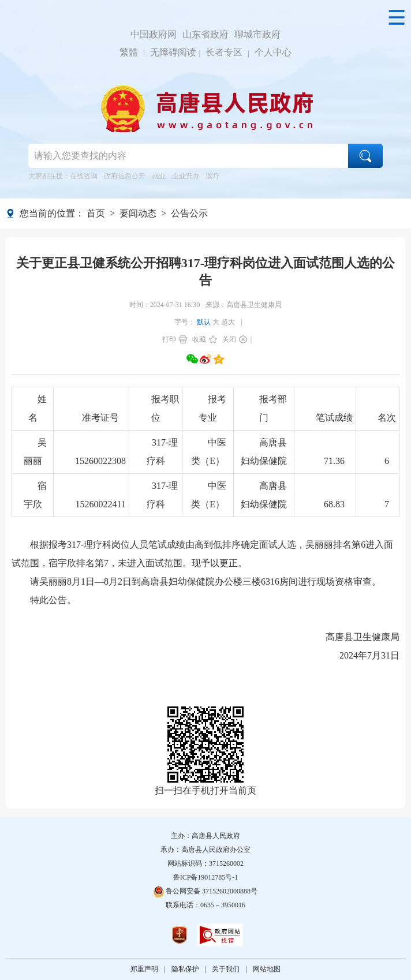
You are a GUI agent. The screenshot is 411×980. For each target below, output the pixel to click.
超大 (228, 322)
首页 (96, 213)
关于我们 (226, 969)
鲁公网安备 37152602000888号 (206, 891)
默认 (204, 322)
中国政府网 (154, 34)
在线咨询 (84, 176)
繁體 (129, 52)
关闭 (229, 339)
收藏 (199, 339)
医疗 (213, 176)
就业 (159, 176)
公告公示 (189, 213)
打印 (169, 339)
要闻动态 (138, 213)
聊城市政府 (257, 34)
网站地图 (267, 969)
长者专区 (224, 52)
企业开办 (186, 176)
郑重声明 (144, 969)
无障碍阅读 (173, 52)
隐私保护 (185, 969)
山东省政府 (206, 34)
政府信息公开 (125, 176)
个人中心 (273, 52)
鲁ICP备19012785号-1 (206, 877)
